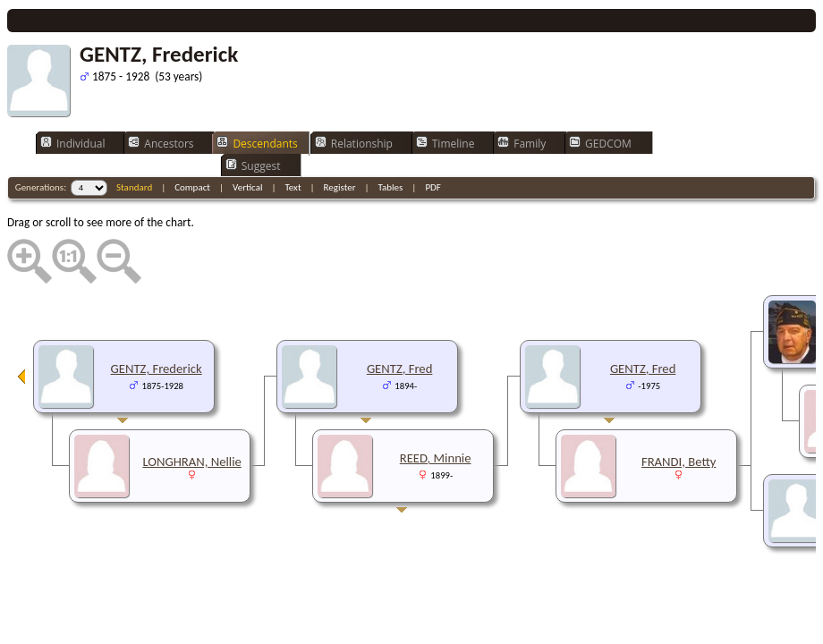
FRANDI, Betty (679, 462)
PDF (433, 187)
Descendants (257, 143)
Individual (73, 143)
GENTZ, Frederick (157, 369)
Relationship (354, 143)
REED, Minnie (436, 458)
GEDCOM (600, 143)
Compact (192, 187)
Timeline (445, 143)
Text (293, 187)
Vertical (247, 187)
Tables (391, 187)
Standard (134, 187)
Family (522, 143)
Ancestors (161, 143)
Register (340, 187)
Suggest (253, 165)
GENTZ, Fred (643, 369)
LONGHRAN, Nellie (191, 462)
